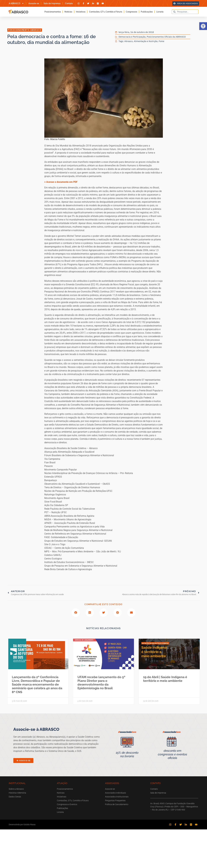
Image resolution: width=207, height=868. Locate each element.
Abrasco (128, 41)
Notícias (68, 12)
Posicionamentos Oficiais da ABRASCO (166, 37)
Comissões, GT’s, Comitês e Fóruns (106, 12)
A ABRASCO (16, 3)
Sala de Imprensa (52, 3)
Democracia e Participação (132, 37)
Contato (69, 3)
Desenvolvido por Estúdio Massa (22, 824)
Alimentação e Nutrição (146, 41)
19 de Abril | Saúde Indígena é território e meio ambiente (165, 679)
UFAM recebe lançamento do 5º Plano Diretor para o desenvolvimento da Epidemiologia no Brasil (101, 683)
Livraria (160, 12)
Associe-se (34, 3)
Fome (161, 41)
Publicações (147, 12)
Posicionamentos (53, 12)
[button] (203, 26)
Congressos (132, 12)
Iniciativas (81, 12)
